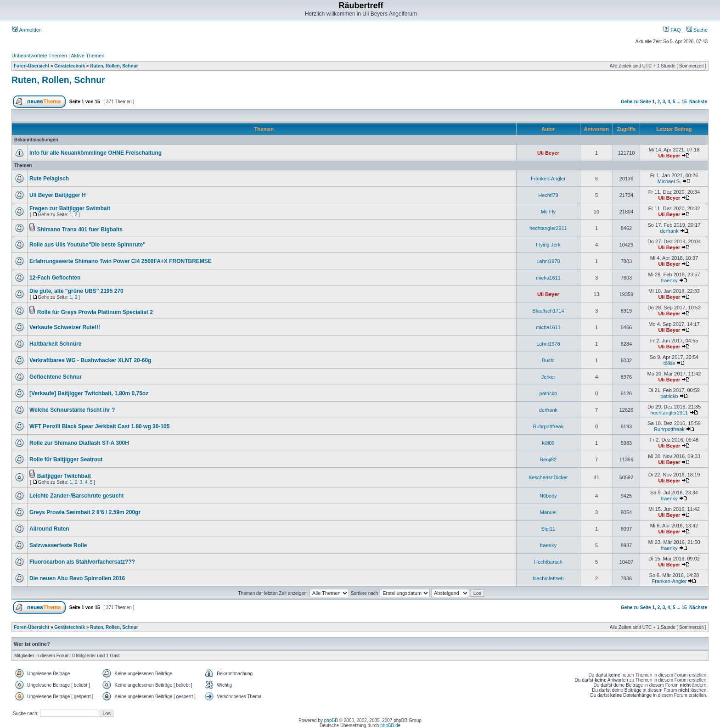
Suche (697, 30)
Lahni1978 (548, 261)
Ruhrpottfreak (548, 426)
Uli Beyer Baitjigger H (58, 195)
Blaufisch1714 (548, 311)
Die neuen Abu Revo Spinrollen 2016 (77, 578)
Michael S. (669, 181)
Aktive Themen (87, 56)
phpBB (331, 720)
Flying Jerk (548, 245)
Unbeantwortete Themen (39, 56)
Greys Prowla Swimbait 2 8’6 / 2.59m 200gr (85, 512)
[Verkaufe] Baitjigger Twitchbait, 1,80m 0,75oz (89, 393)
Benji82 (548, 459)
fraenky (669, 280)
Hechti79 (548, 195)
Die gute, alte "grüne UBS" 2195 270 (76, 291)
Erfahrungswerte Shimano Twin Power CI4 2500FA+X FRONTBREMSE (121, 261)
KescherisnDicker (548, 477)
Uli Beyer (548, 153)
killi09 (548, 443)
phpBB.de (390, 725)
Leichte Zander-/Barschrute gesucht (76, 496)
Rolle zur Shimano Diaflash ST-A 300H (79, 443)
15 (684, 102)
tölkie (669, 363)
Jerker (548, 377)
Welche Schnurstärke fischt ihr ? (72, 410)
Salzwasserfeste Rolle (58, 545)
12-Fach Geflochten (55, 278)
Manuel (548, 512)
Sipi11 (548, 529)
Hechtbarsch (548, 562)
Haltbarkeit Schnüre (55, 344)
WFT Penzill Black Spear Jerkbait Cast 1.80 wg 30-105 (99, 426)
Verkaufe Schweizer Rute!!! (65, 327)
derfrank (669, 231)
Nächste (698, 102)
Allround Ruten (49, 529)
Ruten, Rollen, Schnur (114, 66)
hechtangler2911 (548, 228)
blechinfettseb (548, 578)
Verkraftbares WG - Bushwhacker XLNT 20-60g (90, 360)
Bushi (548, 360)
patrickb (548, 393)
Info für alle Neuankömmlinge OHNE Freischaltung (96, 153)
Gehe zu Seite (636, 102)
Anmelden (27, 30)
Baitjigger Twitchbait (64, 476)
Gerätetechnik (70, 66)
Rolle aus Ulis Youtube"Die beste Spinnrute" (87, 245)
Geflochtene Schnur (56, 377)
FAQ (672, 30)
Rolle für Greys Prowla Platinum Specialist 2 (95, 312)
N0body (548, 496)
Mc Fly (548, 212)
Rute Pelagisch (49, 179)
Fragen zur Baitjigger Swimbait (70, 208)
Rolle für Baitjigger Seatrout (66, 459)
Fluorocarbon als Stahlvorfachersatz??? (82, 562)
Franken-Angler (548, 179)
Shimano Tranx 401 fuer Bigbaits (80, 230)
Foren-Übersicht (31, 66)
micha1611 (548, 278)
